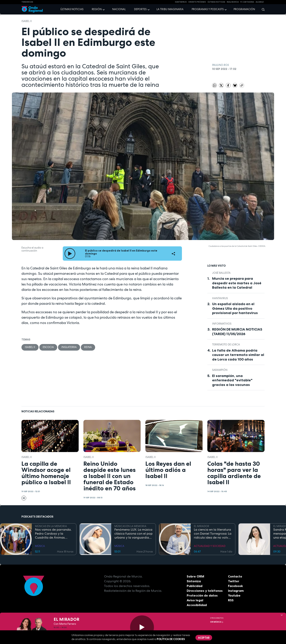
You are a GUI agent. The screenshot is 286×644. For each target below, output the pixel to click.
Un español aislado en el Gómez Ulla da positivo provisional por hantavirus (235, 308)
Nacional (119, 9)
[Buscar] (262, 9)
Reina (88, 347)
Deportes (140, 9)
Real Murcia (233, 2)
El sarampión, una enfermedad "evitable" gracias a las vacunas (232, 380)
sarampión (220, 370)
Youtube (234, 595)
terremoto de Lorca (226, 345)
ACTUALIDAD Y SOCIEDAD (210, 546)
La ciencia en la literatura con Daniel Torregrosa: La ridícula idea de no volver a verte (213, 534)
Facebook (235, 586)
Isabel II (27, 21)
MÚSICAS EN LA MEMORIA (51, 526)
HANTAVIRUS (181, 2)
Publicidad (195, 586)
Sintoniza (194, 581)
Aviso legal (195, 600)
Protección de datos (202, 595)
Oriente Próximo (197, 2)
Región (97, 9)
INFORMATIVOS (222, 324)
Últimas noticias (72, 9)
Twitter (234, 581)
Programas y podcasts (208, 9)
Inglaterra (69, 347)
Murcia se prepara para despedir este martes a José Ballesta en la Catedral (237, 283)
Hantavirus (220, 298)
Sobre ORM (195, 576)
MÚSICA (40, 546)
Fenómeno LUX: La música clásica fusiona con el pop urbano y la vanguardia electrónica (133, 534)
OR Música (217, 622)
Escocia (48, 347)
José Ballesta (221, 273)
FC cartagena (247, 2)
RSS (231, 600)
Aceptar (204, 638)
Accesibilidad (197, 605)
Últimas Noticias (216, 2)
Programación (244, 9)
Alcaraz (260, 2)
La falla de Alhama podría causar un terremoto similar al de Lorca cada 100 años (238, 355)
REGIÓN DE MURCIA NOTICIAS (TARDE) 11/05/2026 (237, 332)
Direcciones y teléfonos (205, 591)
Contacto (235, 576)
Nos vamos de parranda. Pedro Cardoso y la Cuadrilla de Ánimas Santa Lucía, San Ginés (53, 534)
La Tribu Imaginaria (170, 9)
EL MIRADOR (201, 526)
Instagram (236, 591)
